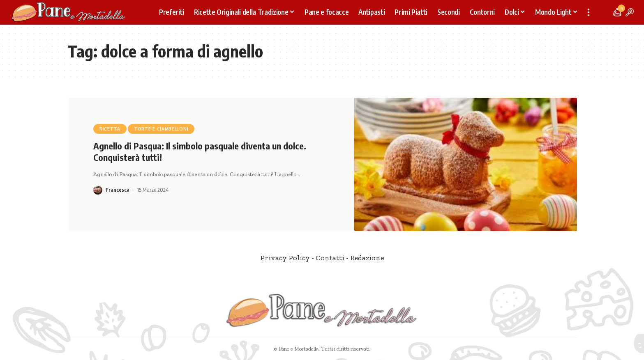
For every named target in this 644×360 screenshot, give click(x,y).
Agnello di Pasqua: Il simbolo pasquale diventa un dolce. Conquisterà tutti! (200, 152)
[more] (589, 12)
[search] (630, 12)
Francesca (118, 190)
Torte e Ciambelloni (161, 129)
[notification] (617, 12)
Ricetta (110, 129)
